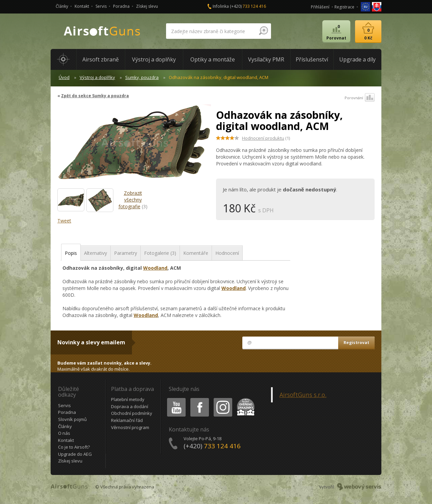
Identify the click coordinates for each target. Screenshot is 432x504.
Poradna (121, 6)
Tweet (64, 221)
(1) (266, 138)
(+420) (248, 6)
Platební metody (128, 399)
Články (62, 6)
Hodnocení (227, 253)
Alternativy (96, 253)
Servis (101, 6)
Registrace (344, 7)
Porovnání (360, 98)
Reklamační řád (127, 420)
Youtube (174, 399)
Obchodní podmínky (132, 413)
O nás (64, 433)
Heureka (244, 399)
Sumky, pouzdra (142, 77)
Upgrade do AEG (75, 454)
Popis (71, 253)
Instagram (222, 399)
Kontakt (82, 6)
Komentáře (196, 253)
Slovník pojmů (72, 419)
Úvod (64, 77)
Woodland (155, 268)
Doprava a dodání (130, 406)
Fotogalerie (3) (160, 253)
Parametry (126, 253)
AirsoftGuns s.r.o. (303, 395)
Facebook (199, 399)
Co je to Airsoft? (74, 447)
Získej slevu (147, 6)
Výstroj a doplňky (97, 77)
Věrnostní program (130, 427)
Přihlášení (320, 7)
